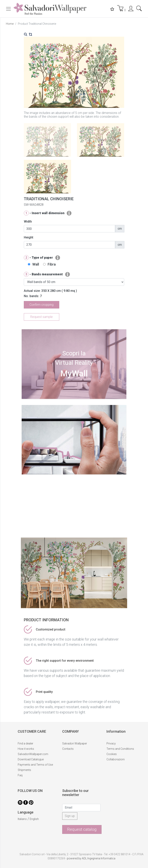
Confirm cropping (42, 305)
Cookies (112, 754)
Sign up (70, 816)
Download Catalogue (31, 759)
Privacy (111, 743)
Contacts (68, 749)
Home (10, 24)
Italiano (22, 819)
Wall (36, 264)
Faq (20, 775)
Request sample (42, 317)
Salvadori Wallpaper (75, 743)
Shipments (24, 770)
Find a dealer (25, 743)
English (34, 819)
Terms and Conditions (120, 749)
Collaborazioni (116, 759)
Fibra (52, 264)
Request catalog (82, 829)
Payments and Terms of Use (35, 765)
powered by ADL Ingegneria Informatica (91, 858)
